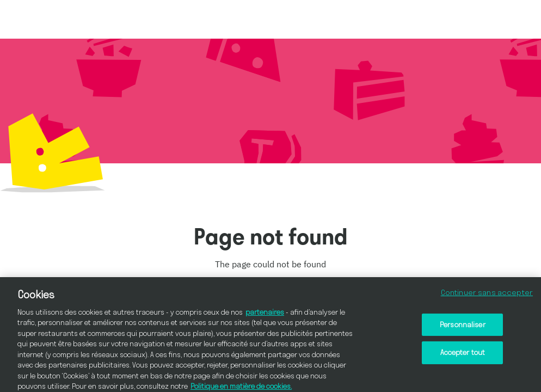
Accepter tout (463, 355)
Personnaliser (463, 327)
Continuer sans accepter (487, 295)
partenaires (265, 315)
